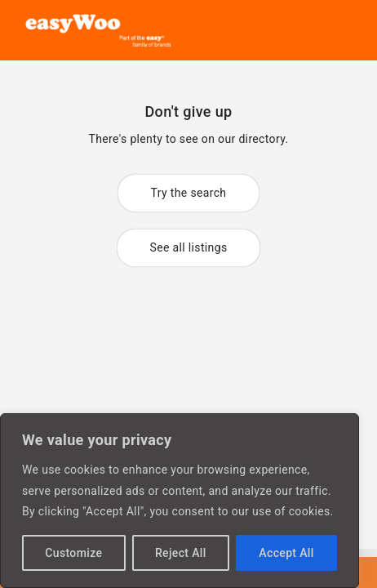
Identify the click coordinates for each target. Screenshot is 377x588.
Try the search (189, 193)
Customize (73, 553)
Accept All (286, 553)
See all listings (189, 247)
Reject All (181, 553)
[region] (180, 501)
